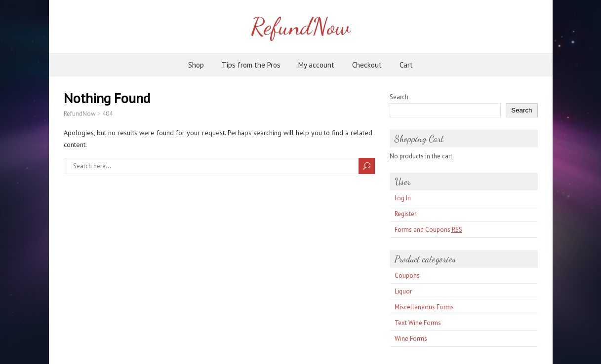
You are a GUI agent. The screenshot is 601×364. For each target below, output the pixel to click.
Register (405, 214)
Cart (406, 65)
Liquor (403, 291)
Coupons (407, 275)
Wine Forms (411, 339)
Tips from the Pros (251, 65)
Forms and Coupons (428, 230)
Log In (403, 198)
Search (399, 97)
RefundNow (300, 26)
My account (316, 65)
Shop (196, 65)
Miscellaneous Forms (424, 307)
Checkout (367, 65)
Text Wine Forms (418, 323)
